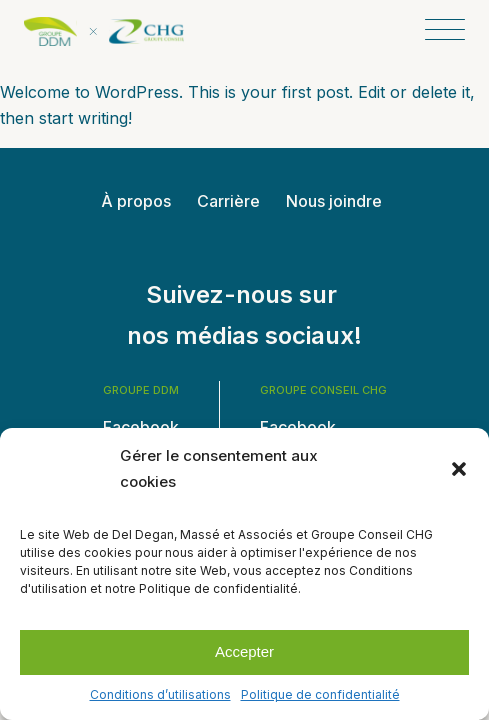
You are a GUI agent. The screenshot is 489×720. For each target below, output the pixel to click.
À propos (136, 201)
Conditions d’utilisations (160, 694)
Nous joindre (334, 201)
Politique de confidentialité (320, 694)
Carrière (228, 201)
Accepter (244, 651)
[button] (459, 469)
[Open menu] (445, 31)
